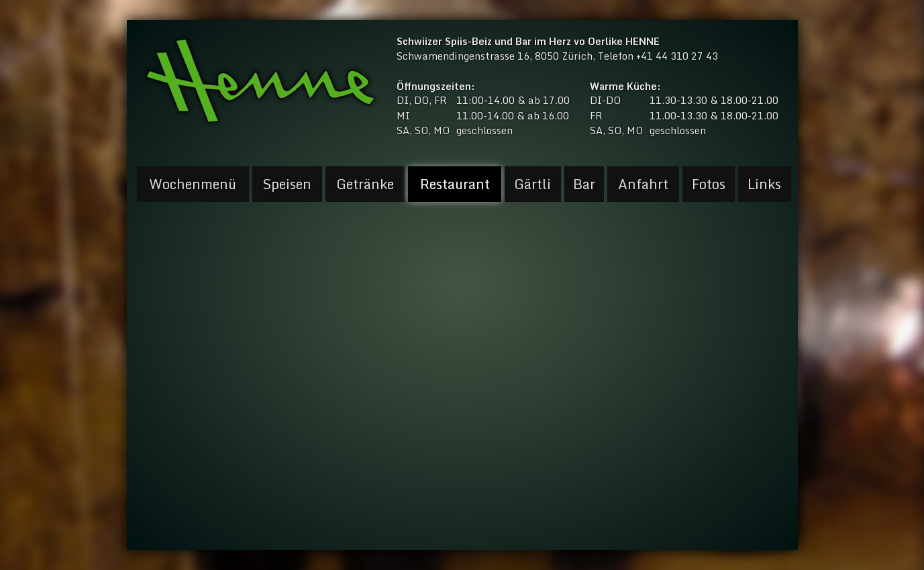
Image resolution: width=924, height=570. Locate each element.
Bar (584, 184)
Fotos (709, 184)
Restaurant (455, 184)
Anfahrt (643, 184)
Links (764, 184)
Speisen (287, 184)
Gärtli (532, 184)
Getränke (365, 184)
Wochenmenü (193, 184)
